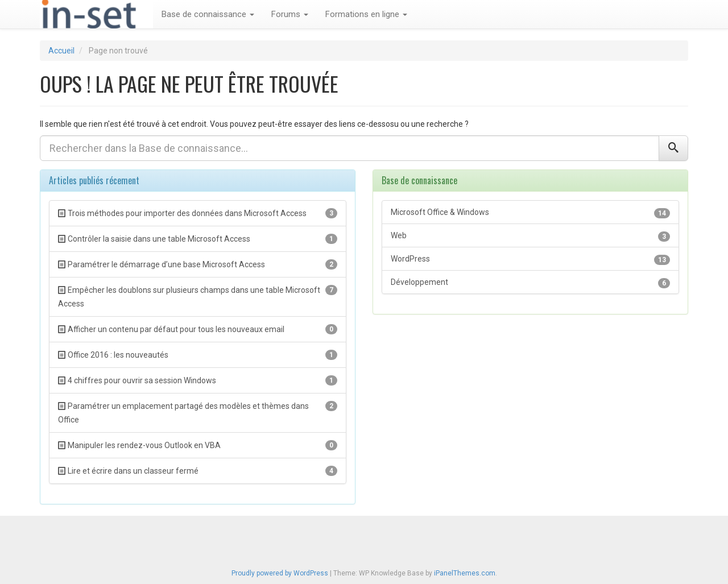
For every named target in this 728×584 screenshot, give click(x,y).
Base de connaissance (208, 14)
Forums (290, 14)
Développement (530, 283)
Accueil (61, 51)
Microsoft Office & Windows (530, 213)
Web (530, 236)
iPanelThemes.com (465, 573)
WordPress (530, 260)
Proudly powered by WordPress (280, 573)
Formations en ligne (366, 14)
